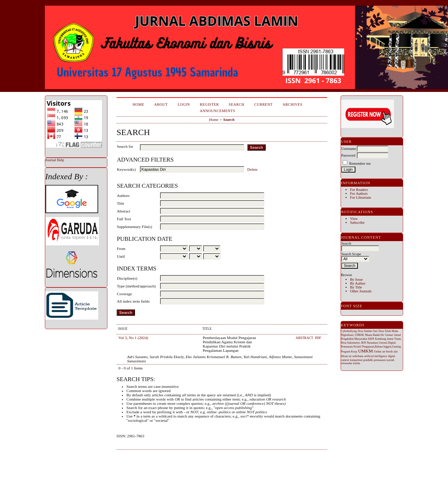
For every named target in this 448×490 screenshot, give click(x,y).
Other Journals (361, 291)
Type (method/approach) (136, 286)
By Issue (356, 279)
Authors (123, 196)
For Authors (359, 194)
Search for (125, 146)
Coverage (125, 294)
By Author (358, 283)
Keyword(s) (126, 169)
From (121, 249)
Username (349, 149)
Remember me (360, 164)
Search (236, 104)
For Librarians (361, 197)
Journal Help (55, 160)
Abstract (124, 211)
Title (121, 203)
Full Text (124, 219)
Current (263, 104)
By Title (356, 287)
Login (184, 104)
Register (210, 104)
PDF (318, 338)
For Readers (359, 190)
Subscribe (357, 223)
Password (348, 155)
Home (139, 104)
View (354, 219)
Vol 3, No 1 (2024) (133, 338)
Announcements (218, 111)
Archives (293, 104)
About (161, 104)
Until (121, 256)
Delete (252, 169)
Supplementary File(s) (135, 227)
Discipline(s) (127, 278)
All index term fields (133, 301)
